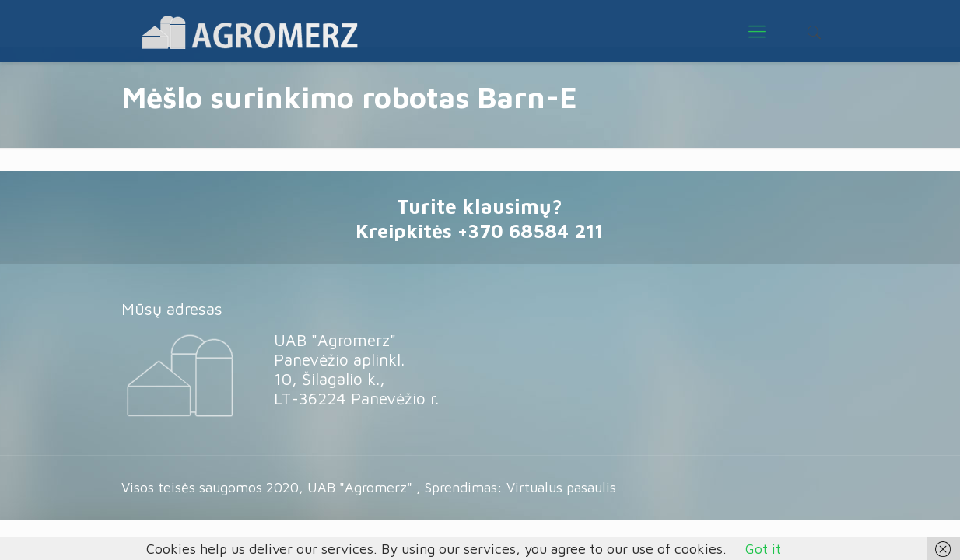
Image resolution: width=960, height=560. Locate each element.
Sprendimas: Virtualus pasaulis (520, 487)
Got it (763, 549)
